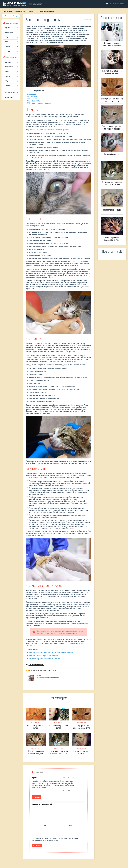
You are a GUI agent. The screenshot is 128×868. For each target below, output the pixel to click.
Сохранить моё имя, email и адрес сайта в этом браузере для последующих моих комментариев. (55, 839)
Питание (8, 46)
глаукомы (84, 377)
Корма (7, 42)
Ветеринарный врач (48, 677)
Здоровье (8, 28)
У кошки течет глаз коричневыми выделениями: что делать (52, 653)
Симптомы (32, 96)
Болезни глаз (32, 11)
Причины (32, 94)
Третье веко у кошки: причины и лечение (44, 659)
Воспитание (9, 33)
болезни (56, 361)
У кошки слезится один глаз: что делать (44, 656)
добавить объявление (117, 4)
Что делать (32, 99)
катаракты (72, 377)
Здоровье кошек (20, 11)
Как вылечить (34, 101)
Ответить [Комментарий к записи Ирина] (36, 797)
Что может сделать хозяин (39, 103)
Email (71, 825)
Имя (44, 825)
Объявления (36, 4)
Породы (8, 51)
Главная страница (7, 11)
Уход (7, 37)
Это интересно (10, 92)
